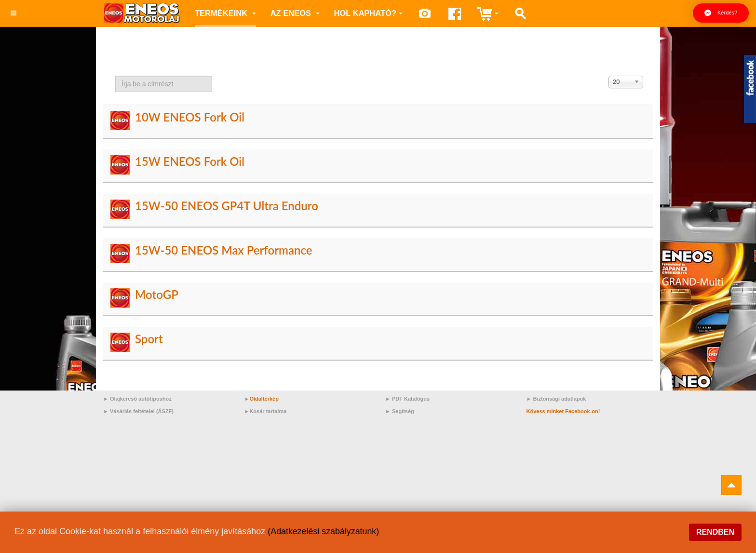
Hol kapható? (369, 13)
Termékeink (225, 13)
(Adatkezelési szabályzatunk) (324, 531)
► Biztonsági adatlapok (556, 399)
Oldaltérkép (264, 399)
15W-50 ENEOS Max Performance (224, 250)
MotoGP (157, 294)
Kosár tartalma (268, 411)
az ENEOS (295, 13)
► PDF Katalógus (407, 399)
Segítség (403, 411)
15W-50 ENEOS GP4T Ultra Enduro (227, 206)
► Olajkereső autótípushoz (137, 399)
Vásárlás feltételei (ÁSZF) (142, 411)
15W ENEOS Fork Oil (190, 161)
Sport (149, 339)
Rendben (715, 532)
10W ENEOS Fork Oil (190, 117)
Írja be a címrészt (115, 76)
